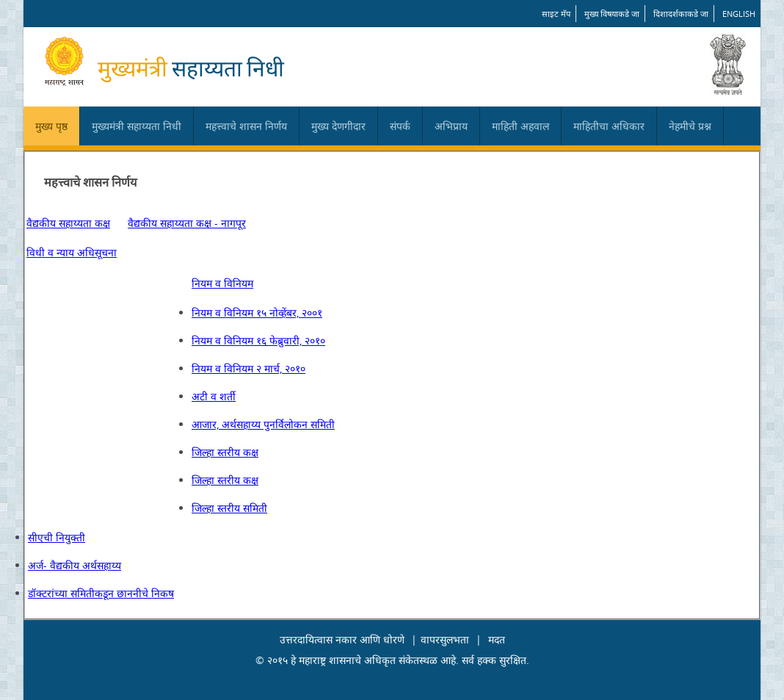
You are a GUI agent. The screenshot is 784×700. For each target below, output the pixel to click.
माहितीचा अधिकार (609, 126)
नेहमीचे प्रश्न (690, 126)
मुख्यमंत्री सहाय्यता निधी (137, 126)
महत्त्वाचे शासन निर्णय (246, 126)
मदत (497, 639)
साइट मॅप (556, 14)
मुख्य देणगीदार (338, 126)
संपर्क (400, 126)
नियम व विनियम (222, 283)
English (739, 14)
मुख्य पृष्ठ (51, 126)
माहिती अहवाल (520, 126)
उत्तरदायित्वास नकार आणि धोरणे (342, 639)
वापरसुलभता (445, 639)
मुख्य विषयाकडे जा (612, 14)
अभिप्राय (451, 126)
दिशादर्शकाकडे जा (681, 14)
